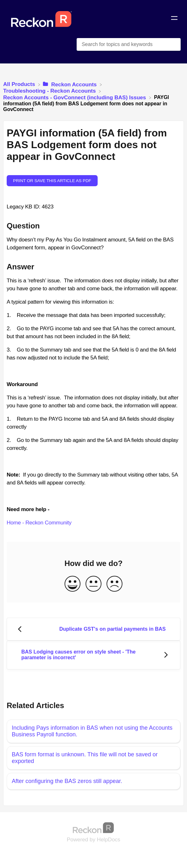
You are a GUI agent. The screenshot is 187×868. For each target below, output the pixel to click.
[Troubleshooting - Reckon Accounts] (50, 91)
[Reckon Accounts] (70, 84)
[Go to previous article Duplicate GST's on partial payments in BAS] (93, 629)
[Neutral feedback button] (93, 584)
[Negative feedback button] (114, 584)
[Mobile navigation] (174, 19)
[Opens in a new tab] (93, 827)
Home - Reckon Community (39, 523)
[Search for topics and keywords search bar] (129, 44)
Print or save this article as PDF (52, 181)
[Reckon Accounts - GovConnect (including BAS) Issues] (75, 97)
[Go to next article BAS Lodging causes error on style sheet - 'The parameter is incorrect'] (93, 655)
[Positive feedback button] (73, 584)
